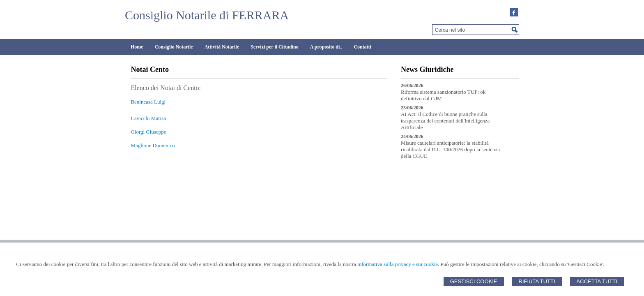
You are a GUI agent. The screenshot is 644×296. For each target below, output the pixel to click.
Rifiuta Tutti (537, 281)
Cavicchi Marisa (148, 118)
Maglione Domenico (153, 145)
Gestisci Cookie (474, 281)
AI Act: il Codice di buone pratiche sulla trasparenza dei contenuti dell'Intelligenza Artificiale (445, 121)
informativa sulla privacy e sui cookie (398, 264)
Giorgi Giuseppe (148, 132)
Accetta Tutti (597, 281)
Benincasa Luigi (148, 102)
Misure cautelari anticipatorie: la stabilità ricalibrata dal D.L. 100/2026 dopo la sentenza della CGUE (450, 149)
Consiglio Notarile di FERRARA (207, 15)
